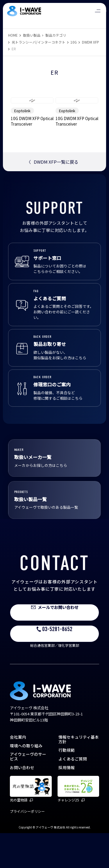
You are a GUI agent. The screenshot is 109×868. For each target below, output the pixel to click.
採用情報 (67, 802)
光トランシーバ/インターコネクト (39, 42)
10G (74, 42)
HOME (13, 35)
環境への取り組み (26, 781)
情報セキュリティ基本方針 (79, 774)
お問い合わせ (22, 802)
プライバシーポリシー (27, 846)
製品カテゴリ (56, 35)
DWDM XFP (91, 42)
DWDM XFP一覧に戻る (52, 197)
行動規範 (67, 785)
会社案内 (18, 772)
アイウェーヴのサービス (28, 792)
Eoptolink (22, 145)
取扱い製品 (32, 35)
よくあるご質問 (73, 794)
